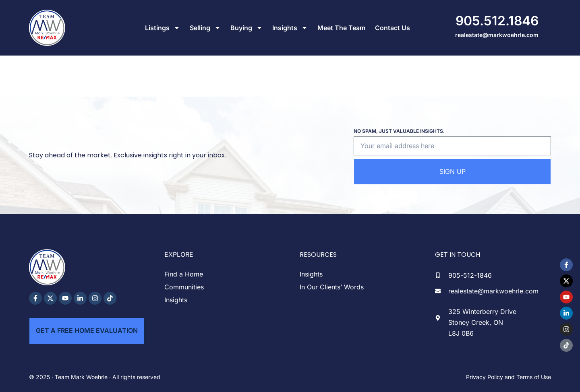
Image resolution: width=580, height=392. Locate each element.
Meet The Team (341, 28)
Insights (290, 28)
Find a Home (184, 274)
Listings (163, 28)
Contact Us (393, 28)
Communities (184, 287)
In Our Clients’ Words (332, 287)
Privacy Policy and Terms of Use (509, 377)
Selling (205, 28)
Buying (246, 28)
